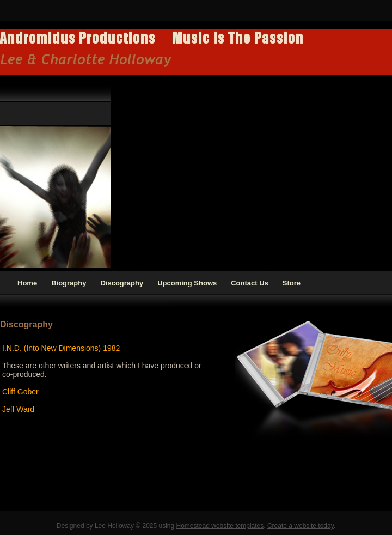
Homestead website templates (220, 526)
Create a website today (301, 526)
